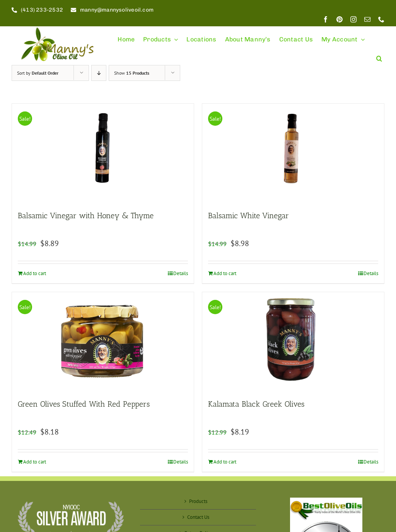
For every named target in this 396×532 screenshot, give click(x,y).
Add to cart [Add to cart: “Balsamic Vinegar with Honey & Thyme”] (35, 273)
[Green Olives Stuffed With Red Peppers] (103, 341)
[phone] (381, 19)
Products (198, 501)
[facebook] (326, 19)
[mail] (367, 19)
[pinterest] (340, 19)
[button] (379, 55)
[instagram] (353, 19)
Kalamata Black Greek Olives (256, 404)
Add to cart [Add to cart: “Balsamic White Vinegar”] (225, 273)
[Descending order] (99, 73)
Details (181, 273)
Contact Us (198, 517)
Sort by (38, 73)
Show (132, 73)
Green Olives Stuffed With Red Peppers (84, 404)
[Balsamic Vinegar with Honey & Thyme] (103, 153)
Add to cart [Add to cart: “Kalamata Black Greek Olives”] (225, 462)
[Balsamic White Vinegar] (293, 153)
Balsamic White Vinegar (248, 216)
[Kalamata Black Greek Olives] (293, 341)
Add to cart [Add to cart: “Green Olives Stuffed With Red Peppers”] (35, 462)
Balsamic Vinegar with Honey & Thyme (86, 216)
